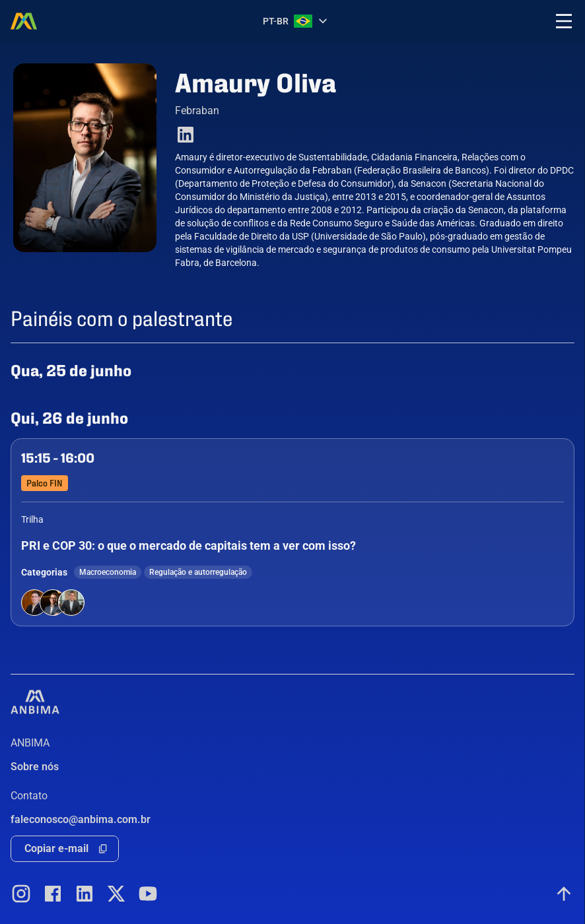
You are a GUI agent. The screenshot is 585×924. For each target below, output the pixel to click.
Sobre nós (35, 767)
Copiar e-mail (56, 848)
